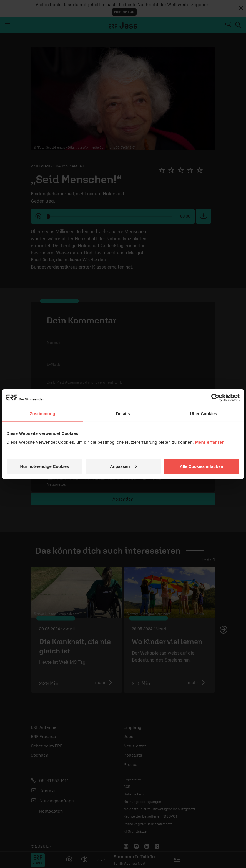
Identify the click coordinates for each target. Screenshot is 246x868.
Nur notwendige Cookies (45, 466)
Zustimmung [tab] (43, 414)
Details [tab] (123, 414)
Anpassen (123, 466)
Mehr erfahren (210, 442)
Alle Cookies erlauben (201, 466)
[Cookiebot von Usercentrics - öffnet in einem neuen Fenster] (215, 398)
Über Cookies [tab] (204, 414)
